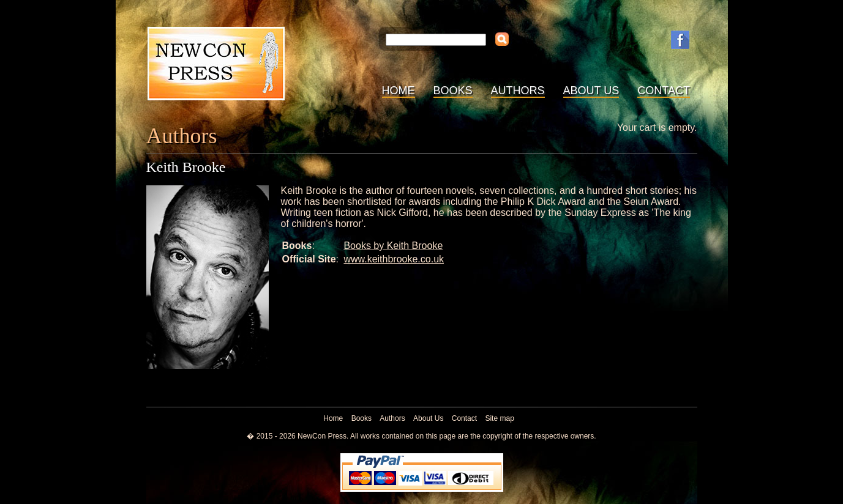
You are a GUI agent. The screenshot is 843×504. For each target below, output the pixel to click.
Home (399, 91)
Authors (518, 91)
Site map (499, 418)
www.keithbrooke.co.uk (394, 259)
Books (453, 91)
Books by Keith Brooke (393, 246)
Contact (664, 91)
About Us (591, 91)
